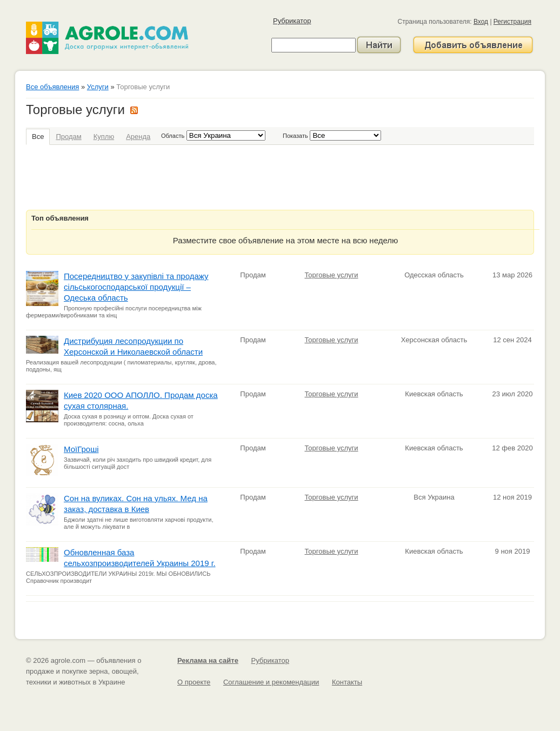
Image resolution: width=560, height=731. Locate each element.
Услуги (98, 87)
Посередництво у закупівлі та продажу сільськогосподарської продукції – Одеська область (136, 287)
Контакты (347, 682)
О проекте (194, 682)
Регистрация (512, 22)
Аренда (138, 137)
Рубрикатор (292, 21)
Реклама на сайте (208, 660)
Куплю (104, 137)
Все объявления (52, 87)
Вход (481, 22)
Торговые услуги (331, 275)
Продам (68, 137)
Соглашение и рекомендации (271, 682)
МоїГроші (81, 449)
